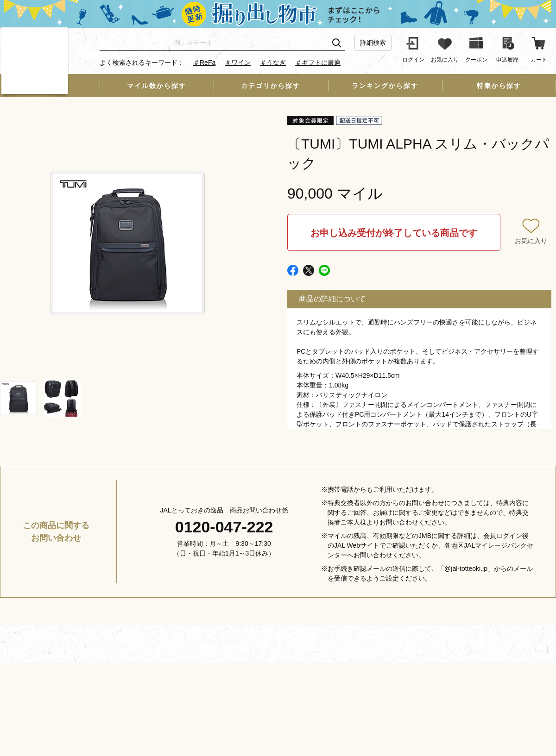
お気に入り (531, 241)
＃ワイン (238, 62)
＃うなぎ (273, 62)
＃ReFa (204, 62)
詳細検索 (373, 43)
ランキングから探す (385, 86)
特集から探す (499, 86)
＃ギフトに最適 (318, 62)
